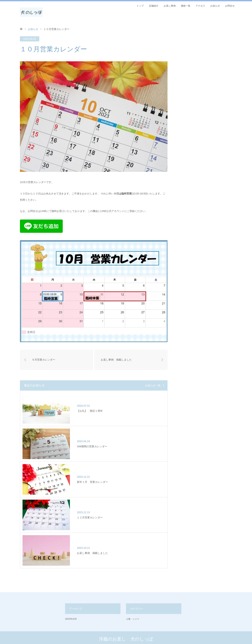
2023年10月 (71, 599)
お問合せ (230, 6)
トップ (140, 6)
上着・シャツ (133, 599)
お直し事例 (170, 6)
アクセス (200, 6)
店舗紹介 (154, 6)
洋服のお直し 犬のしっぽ (126, 619)
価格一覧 (186, 6)
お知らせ (215, 6)
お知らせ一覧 (153, 385)
